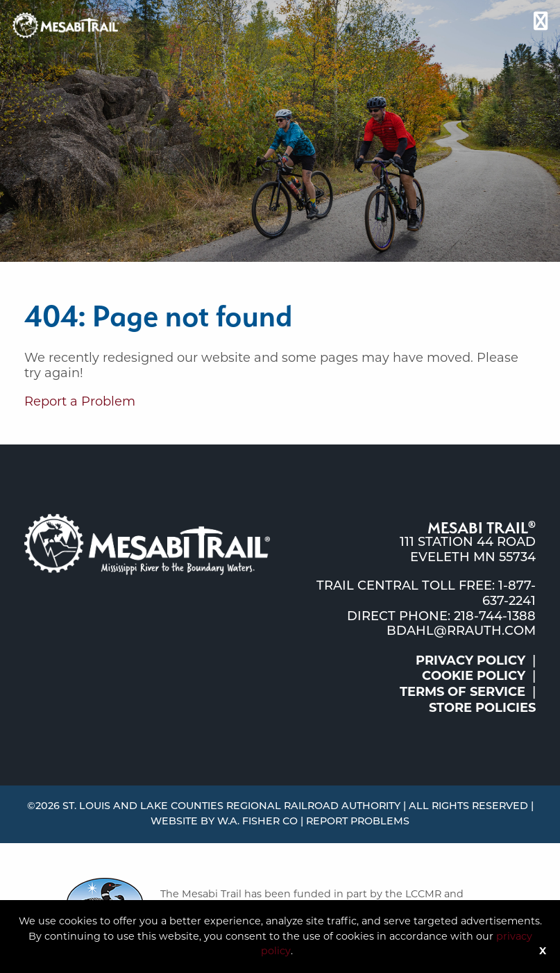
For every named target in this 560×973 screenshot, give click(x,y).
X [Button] (543, 951)
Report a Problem (80, 401)
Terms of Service (463, 692)
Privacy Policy (470, 660)
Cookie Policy (474, 676)
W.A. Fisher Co (257, 822)
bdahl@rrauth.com (461, 632)
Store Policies (482, 708)
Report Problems (358, 822)
